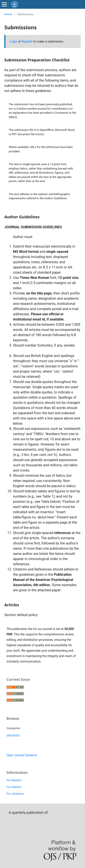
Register (27, 41)
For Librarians (15, 794)
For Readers (14, 780)
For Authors (14, 787)
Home (8, 14)
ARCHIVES (13, 736)
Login (14, 41)
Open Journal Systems (22, 755)
